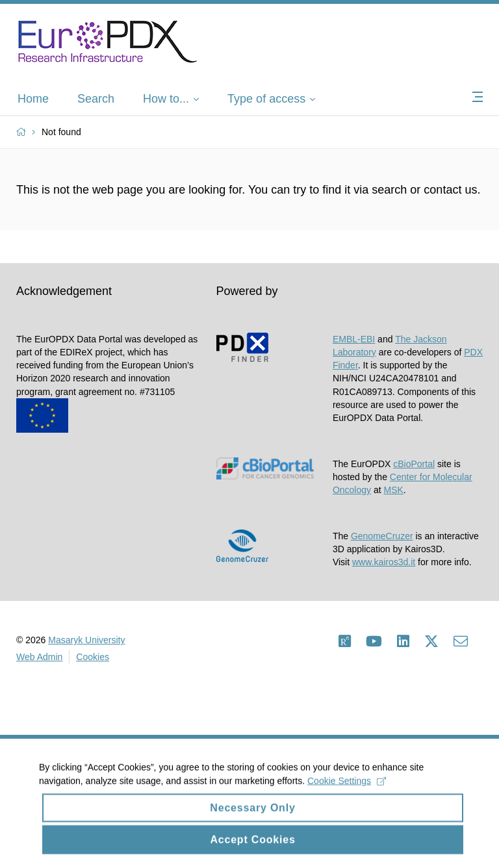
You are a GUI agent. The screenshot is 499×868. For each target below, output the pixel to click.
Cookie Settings (347, 789)
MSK (394, 490)
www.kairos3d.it (384, 562)
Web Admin (39, 657)
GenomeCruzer (382, 536)
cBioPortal (414, 464)
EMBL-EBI (354, 339)
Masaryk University (86, 640)
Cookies (93, 657)
